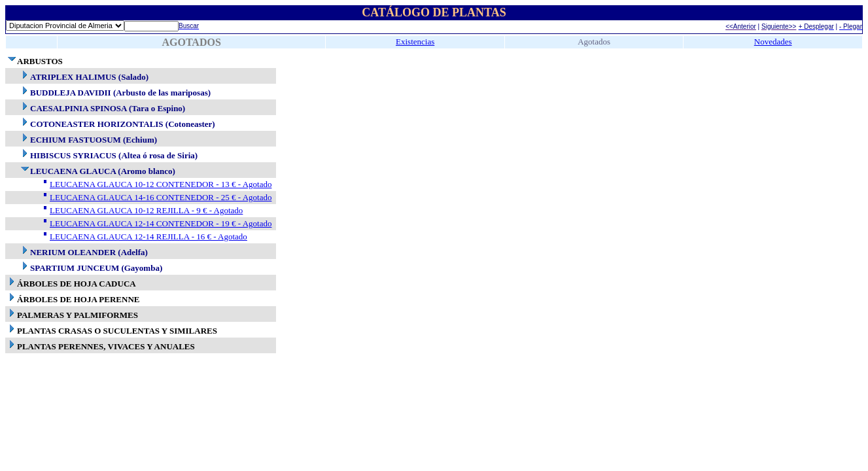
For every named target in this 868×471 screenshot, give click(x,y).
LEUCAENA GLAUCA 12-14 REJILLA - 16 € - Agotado (148, 236)
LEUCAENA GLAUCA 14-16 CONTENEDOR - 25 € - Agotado (161, 197)
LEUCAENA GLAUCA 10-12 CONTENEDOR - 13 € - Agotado (161, 184)
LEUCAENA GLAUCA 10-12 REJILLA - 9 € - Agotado (146, 210)
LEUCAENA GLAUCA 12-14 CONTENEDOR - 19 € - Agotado (161, 223)
